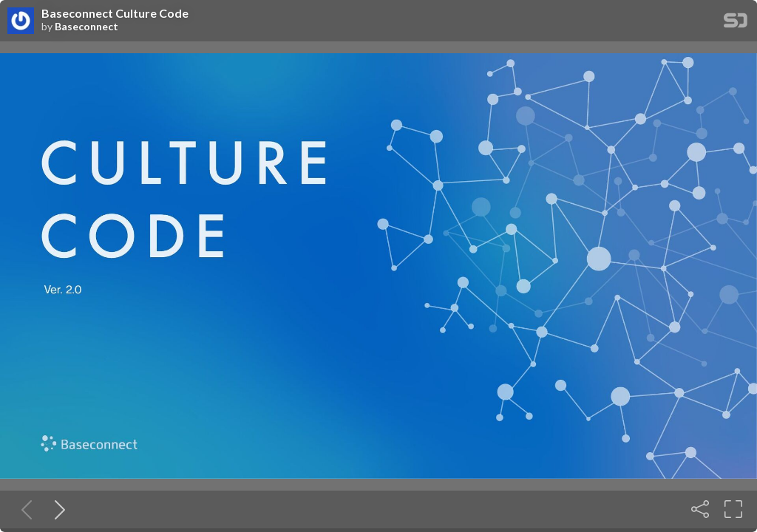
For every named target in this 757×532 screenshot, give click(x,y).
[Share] (700, 509)
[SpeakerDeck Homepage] (736, 23)
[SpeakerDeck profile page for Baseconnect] (21, 21)
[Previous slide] (24, 509)
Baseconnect (86, 27)
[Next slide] (57, 509)
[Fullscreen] (733, 509)
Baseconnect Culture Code (115, 13)
